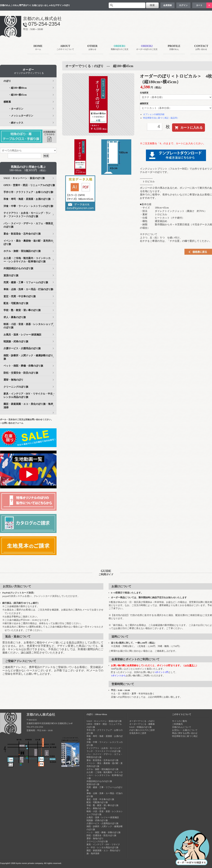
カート (199, 5)
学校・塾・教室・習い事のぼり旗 (22, 310)
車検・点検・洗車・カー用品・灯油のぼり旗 (28, 289)
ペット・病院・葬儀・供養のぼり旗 (23, 366)
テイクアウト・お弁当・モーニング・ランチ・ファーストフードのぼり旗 (27, 215)
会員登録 (167, 5)
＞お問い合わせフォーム (12, 423)
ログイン (183, 5)
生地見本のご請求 (138, 733)
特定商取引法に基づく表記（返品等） (161, 118)
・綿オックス (13, 123)
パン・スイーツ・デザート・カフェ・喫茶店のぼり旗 (28, 225)
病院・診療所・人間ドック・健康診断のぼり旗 (28, 357)
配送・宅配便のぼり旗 (16, 303)
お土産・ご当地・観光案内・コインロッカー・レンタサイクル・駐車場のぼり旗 (27, 260)
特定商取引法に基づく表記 (185, 736)
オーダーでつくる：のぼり (142, 721)
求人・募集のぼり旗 (15, 317)
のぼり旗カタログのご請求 (142, 730)
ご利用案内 (177, 724)
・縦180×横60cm (15, 88)
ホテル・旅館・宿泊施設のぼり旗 (22, 251)
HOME (38, 48)
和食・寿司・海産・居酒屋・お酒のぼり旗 (27, 199)
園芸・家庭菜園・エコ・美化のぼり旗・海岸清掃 (28, 406)
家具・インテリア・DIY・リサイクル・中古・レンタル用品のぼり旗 (29, 395)
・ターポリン (13, 109)
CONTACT (201, 48)
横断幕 (7, 102)
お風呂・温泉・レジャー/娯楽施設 (22, 335)
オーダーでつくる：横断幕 (142, 724)
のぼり (7, 81)
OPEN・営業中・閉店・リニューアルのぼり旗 (29, 185)
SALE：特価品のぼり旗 (140, 727)
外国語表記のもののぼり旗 (18, 268)
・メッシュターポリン (18, 116)
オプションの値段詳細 (154, 114)
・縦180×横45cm (15, 95)
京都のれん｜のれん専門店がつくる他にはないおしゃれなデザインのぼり (35, 5)
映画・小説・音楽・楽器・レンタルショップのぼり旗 (28, 326)
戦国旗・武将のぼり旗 (16, 342)
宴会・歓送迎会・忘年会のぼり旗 (22, 234)
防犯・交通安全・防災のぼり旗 (21, 373)
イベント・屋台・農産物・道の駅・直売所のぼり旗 (28, 242)
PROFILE (174, 48)
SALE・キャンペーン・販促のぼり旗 (24, 178)
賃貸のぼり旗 (11, 275)
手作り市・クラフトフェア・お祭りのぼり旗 (28, 192)
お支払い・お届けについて (185, 730)
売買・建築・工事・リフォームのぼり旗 (26, 282)
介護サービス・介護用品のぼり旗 (22, 348)
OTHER (92, 48)
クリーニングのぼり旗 (16, 387)
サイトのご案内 (179, 721)
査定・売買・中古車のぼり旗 (20, 296)
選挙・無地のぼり (13, 380)
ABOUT (65, 48)
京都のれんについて (182, 727)
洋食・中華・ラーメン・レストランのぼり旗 (28, 206)
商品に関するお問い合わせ (185, 733)
